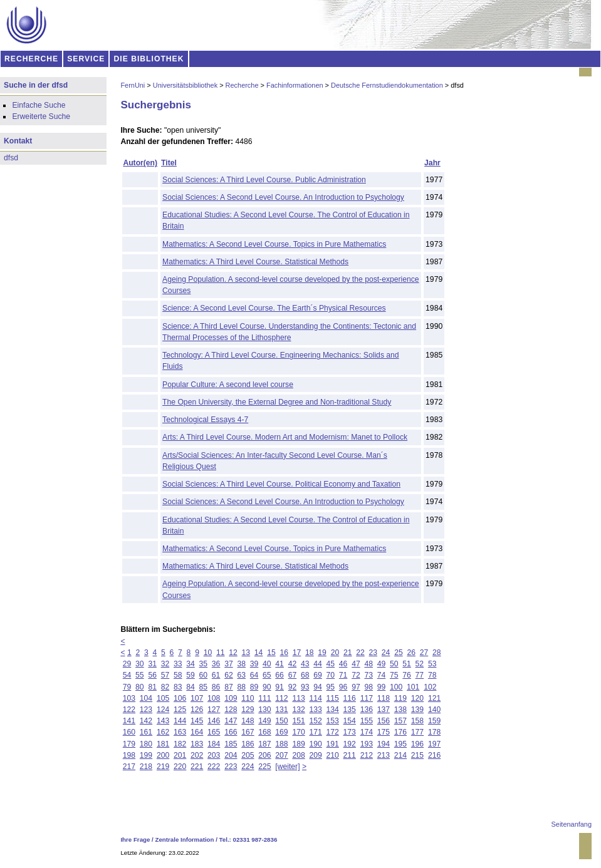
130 (264, 710)
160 (129, 732)
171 (315, 732)
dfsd (11, 158)
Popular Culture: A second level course (228, 385)
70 (331, 675)
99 (382, 687)
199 (146, 755)
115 (333, 698)
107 (197, 698)
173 (350, 732)
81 (152, 687)
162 (163, 732)
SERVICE (86, 59)
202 (197, 755)
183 (197, 744)
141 (129, 721)
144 (180, 721)
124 (163, 710)
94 (318, 687)
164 (197, 732)
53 (432, 664)
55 (140, 675)
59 (191, 675)
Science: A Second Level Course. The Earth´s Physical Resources (274, 308)
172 (333, 732)
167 (248, 732)
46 (343, 664)
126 (197, 710)
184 (214, 744)
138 (400, 710)
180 (146, 744)
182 (180, 744)
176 (400, 732)
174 (367, 732)
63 (241, 675)
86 (216, 687)
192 (350, 744)
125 (180, 710)
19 (322, 653)
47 (356, 664)
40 (267, 664)
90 (267, 687)
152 (315, 721)
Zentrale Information (185, 840)
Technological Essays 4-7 (205, 420)
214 (400, 755)
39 (254, 664)
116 (350, 698)
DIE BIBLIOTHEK (149, 59)
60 (204, 675)
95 (331, 687)
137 (384, 710)
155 (367, 721)
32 (165, 664)
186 (248, 744)
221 (197, 767)
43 (305, 664)
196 (417, 744)
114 (315, 698)
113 (298, 698)
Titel (169, 163)
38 (241, 664)
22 (360, 653)
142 (146, 721)
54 (127, 675)
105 (163, 698)
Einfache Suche (39, 105)
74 (382, 675)
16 (284, 653)
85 (204, 687)
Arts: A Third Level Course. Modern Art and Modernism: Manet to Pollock (285, 437)
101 (413, 687)
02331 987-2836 (255, 840)
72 (356, 675)
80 (140, 687)
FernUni (133, 85)
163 (180, 732)
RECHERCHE (31, 59)
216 (434, 755)
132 (298, 710)
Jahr (432, 163)
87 (229, 687)
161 (146, 732)
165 (214, 732)
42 (293, 664)
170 (298, 732)
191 (333, 744)
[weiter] (287, 767)
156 (384, 721)
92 (293, 687)
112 (281, 698)
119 (400, 698)
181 (163, 744)
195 (400, 744)
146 (214, 721)
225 (264, 767)
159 (434, 721)
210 (333, 755)
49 (382, 664)
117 (367, 698)
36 (216, 664)
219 (163, 767)
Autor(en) (140, 163)
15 (271, 653)
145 (197, 721)
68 (305, 675)
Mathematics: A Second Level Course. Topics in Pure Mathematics (274, 244)
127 (214, 710)
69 (318, 675)
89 (254, 687)
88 (241, 687)
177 (417, 732)
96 (343, 687)
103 (129, 698)
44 (318, 664)
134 (333, 710)
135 (350, 710)
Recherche (242, 85)
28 (437, 653)
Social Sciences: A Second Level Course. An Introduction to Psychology (283, 197)
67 (293, 675)
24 (386, 653)
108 (214, 698)
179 (129, 744)
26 (411, 653)
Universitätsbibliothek (185, 85)
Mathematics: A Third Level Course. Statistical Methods (255, 262)
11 (221, 653)
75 (394, 675)
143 (163, 721)
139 (417, 710)
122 (129, 710)
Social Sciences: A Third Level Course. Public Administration (264, 180)
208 (298, 755)
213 (384, 755)
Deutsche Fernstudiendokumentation (387, 85)
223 (231, 767)
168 (264, 732)
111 (264, 698)
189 (298, 744)
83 (178, 687)
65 (267, 675)
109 (231, 698)
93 (305, 687)
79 (127, 687)
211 (350, 755)
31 (152, 664)
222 (214, 767)
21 (348, 653)
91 (280, 687)
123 (146, 710)
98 (368, 687)
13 (246, 653)
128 (231, 710)
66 (280, 675)
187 (264, 744)
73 (368, 675)
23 (374, 653)
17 (297, 653)
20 (335, 653)
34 (191, 664)
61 (216, 675)
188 (281, 744)
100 (396, 687)
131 (281, 710)
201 (180, 755)
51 (407, 664)
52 (420, 664)
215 (417, 755)
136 (367, 710)
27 (424, 653)
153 (333, 721)
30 (140, 664)
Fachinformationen (295, 85)
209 (315, 755)
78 (432, 675)
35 (204, 664)
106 (180, 698)
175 (384, 732)
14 (259, 653)
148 (248, 721)
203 (214, 755)
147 (231, 721)
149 (264, 721)
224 (248, 767)
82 (165, 687)
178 (434, 732)
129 (248, 710)
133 (315, 710)
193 (367, 744)
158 (417, 721)
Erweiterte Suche (41, 116)
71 (343, 675)
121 (434, 698)
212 (367, 755)
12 (233, 653)
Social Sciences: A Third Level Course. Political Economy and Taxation (281, 484)
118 (384, 698)
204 (231, 755)
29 (127, 664)
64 (254, 675)
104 (146, 698)
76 (407, 675)
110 (248, 698)
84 (191, 687)
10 (208, 653)
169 (281, 732)
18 (310, 653)
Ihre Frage (135, 840)
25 (399, 653)
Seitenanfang (572, 824)
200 (163, 755)
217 (129, 767)
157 (400, 721)
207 (281, 755)
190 (315, 744)
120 (417, 698)
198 (129, 755)
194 (384, 744)
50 (394, 664)
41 (280, 664)
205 (248, 755)
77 (420, 675)
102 (430, 687)
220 (180, 767)
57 (165, 675)
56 (152, 675)
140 (434, 710)
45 (331, 664)
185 (231, 744)
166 (231, 732)
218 (146, 767)
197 (434, 744)
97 (356, 687)
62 (229, 675)
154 (350, 721)
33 (178, 664)
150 (281, 721)
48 (368, 664)
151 (298, 721)
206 (264, 755)
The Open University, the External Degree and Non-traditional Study (277, 402)
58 (178, 675)
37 (229, 664)
